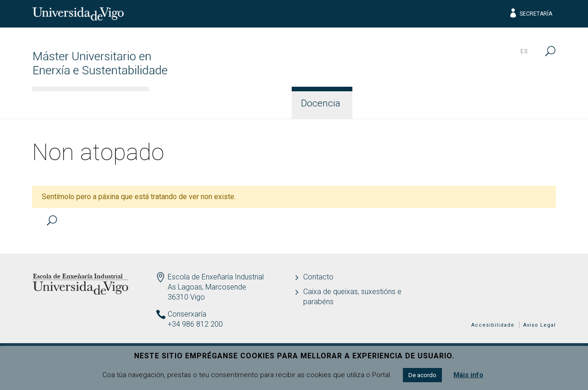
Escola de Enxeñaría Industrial (216, 277)
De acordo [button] (422, 375)
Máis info (468, 375)
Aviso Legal (540, 325)
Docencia (321, 103)
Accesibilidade (493, 325)
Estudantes (391, 103)
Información (189, 103)
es (524, 51)
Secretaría (530, 14)
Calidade (460, 103)
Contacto (525, 103)
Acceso (258, 103)
